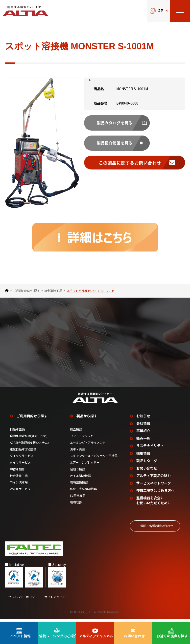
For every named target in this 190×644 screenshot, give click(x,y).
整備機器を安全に (154, 503)
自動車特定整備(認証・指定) (30, 440)
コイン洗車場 (19, 486)
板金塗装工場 (53, 291)
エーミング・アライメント (88, 447)
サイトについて (55, 599)
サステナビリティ (150, 449)
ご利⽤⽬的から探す (26, 291)
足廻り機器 (77, 473)
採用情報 (143, 457)
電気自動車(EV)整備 (23, 453)
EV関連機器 (78, 500)
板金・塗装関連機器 (83, 493)
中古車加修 (17, 473)
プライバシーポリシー (23, 599)
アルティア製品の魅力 (154, 479)
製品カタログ (147, 464)
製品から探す (87, 420)
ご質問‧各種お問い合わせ (155, 528)
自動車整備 (17, 433)
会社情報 (143, 428)
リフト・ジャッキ (82, 440)
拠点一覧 (143, 442)
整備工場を (156, 494)
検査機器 (76, 433)
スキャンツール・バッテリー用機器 (94, 460)
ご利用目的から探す (32, 420)
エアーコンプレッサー (85, 467)
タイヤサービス (20, 467)
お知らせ (143, 420)
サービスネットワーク (154, 486)
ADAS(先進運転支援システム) (29, 447)
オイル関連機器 (80, 480)
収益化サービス (20, 493)
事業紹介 (143, 435)
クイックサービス (22, 460)
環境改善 (76, 506)
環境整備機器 (79, 486)
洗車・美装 (77, 453)
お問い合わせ (147, 471)
